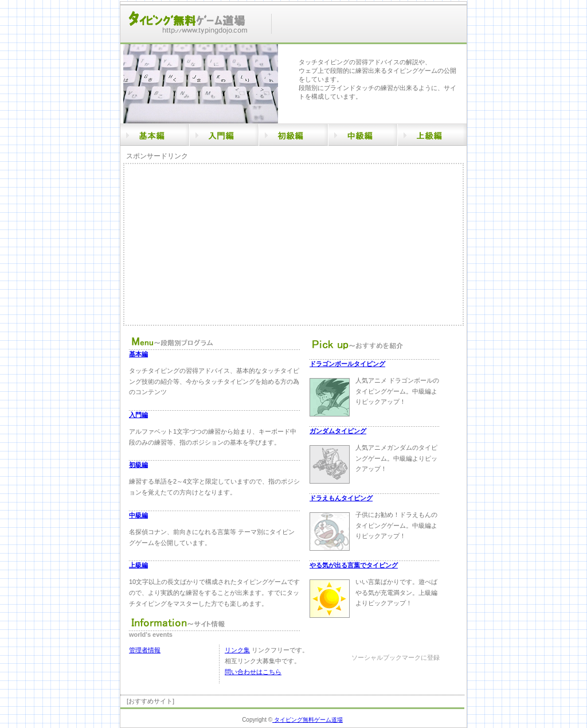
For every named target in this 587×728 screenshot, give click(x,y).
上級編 (138, 565)
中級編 (138, 515)
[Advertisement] (221, 244)
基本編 (138, 354)
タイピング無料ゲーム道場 (308, 720)
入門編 (138, 415)
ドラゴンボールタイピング (347, 364)
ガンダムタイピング (338, 431)
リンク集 (237, 650)
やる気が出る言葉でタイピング (354, 565)
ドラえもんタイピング (341, 498)
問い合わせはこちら (253, 672)
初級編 (138, 465)
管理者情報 (145, 650)
